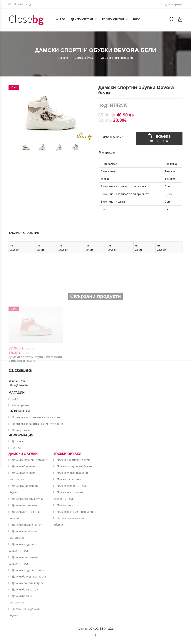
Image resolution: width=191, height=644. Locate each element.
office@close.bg (20, 5)
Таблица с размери (24, 233)
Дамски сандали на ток (27, 525)
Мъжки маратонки (69, 479)
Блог (137, 20)
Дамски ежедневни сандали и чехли (23, 547)
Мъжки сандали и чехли (72, 486)
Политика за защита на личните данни (37, 424)
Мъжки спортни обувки (72, 473)
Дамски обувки (82, 20)
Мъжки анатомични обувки (75, 512)
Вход (15, 399)
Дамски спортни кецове (28, 583)
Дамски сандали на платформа (23, 534)
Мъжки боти (65, 505)
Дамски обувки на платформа (22, 476)
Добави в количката (161, 139)
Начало (60, 20)
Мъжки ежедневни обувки (74, 460)
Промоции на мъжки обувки (69, 521)
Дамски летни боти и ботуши (24, 515)
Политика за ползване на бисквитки (36, 417)
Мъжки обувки (113, 20)
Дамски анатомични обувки (24, 489)
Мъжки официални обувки (74, 466)
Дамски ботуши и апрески (29, 576)
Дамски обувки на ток (26, 466)
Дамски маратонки (24, 505)
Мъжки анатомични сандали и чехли (68, 495)
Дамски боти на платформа (21, 599)
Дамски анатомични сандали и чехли (24, 560)
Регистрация (20, 405)
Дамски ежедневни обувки (29, 460)
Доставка (18, 441)
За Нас (16, 448)
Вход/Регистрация (172, 5)
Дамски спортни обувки (117, 57)
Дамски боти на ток (25, 589)
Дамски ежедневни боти (28, 570)
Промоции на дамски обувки (24, 612)
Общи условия (21, 430)
